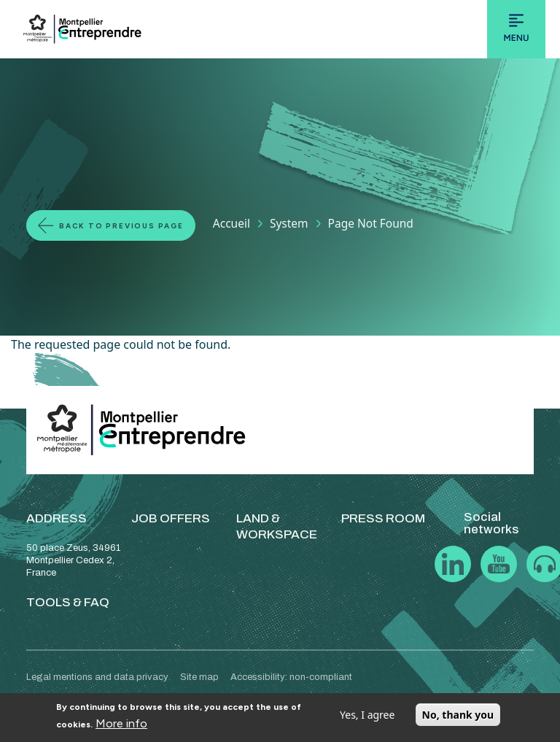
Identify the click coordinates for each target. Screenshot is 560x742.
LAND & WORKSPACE (277, 526)
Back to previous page (121, 226)
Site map (199, 677)
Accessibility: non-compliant (291, 677)
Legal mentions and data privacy (97, 677)
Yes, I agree (367, 715)
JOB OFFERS (171, 518)
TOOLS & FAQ (68, 602)
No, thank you (458, 715)
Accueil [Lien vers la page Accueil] (232, 223)
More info (121, 723)
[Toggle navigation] (516, 29)
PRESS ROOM (383, 518)
